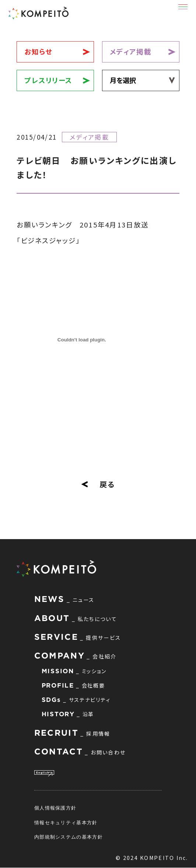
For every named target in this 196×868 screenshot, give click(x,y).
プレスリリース (48, 80)
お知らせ (38, 51)
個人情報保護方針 (55, 808)
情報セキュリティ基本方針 (66, 823)
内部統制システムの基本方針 (69, 837)
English (50, 772)
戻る (98, 484)
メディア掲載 (131, 51)
